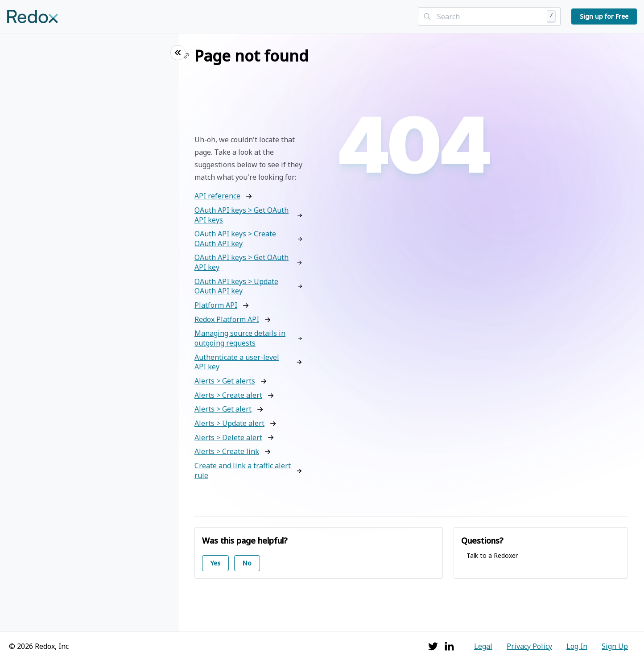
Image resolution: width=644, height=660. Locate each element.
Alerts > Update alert (229, 423)
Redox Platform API (227, 320)
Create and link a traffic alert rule (243, 471)
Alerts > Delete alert (228, 438)
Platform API (216, 305)
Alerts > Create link (227, 452)
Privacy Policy (529, 646)
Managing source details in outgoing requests (240, 338)
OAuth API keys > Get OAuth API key (241, 262)
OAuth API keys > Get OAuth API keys (241, 215)
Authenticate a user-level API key (237, 362)
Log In (577, 646)
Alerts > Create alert (228, 395)
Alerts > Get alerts (225, 381)
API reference (217, 196)
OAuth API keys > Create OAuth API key (235, 239)
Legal (483, 646)
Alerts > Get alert (223, 409)
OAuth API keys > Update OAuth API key (236, 287)
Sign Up (615, 646)
